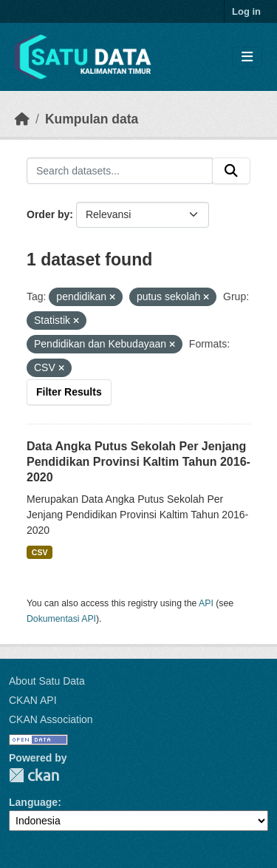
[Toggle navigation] (247, 57)
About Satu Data (47, 681)
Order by (48, 214)
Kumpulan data (92, 119)
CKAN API (33, 700)
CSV (40, 552)
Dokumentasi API (61, 619)
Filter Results (69, 392)
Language (33, 802)
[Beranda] (22, 119)
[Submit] (231, 171)
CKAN (34, 775)
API (206, 603)
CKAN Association (51, 719)
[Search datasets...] (120, 171)
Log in (246, 11)
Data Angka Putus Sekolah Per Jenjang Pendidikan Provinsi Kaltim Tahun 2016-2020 (138, 462)
